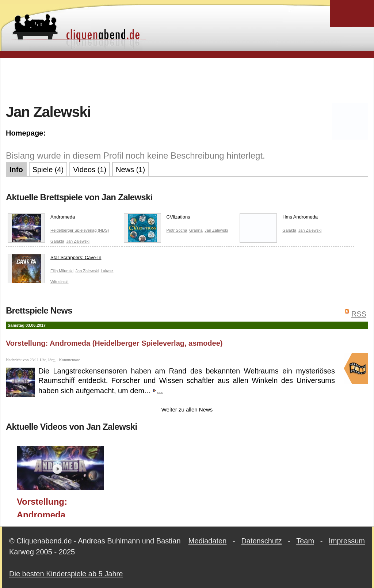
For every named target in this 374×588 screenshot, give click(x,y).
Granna (196, 230)
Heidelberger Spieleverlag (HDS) (80, 230)
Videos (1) (90, 170)
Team (305, 541)
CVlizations (157, 219)
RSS (359, 314)
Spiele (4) (48, 170)
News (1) (130, 170)
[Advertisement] (187, 80)
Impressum (347, 541)
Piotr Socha (177, 230)
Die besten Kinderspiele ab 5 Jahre (66, 574)
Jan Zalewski (78, 241)
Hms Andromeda (279, 219)
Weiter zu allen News (187, 409)
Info (16, 170)
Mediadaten (208, 541)
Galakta (57, 241)
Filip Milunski (62, 271)
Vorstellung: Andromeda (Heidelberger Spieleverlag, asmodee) (114, 343)
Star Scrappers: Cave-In (54, 259)
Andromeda (41, 219)
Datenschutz (261, 541)
